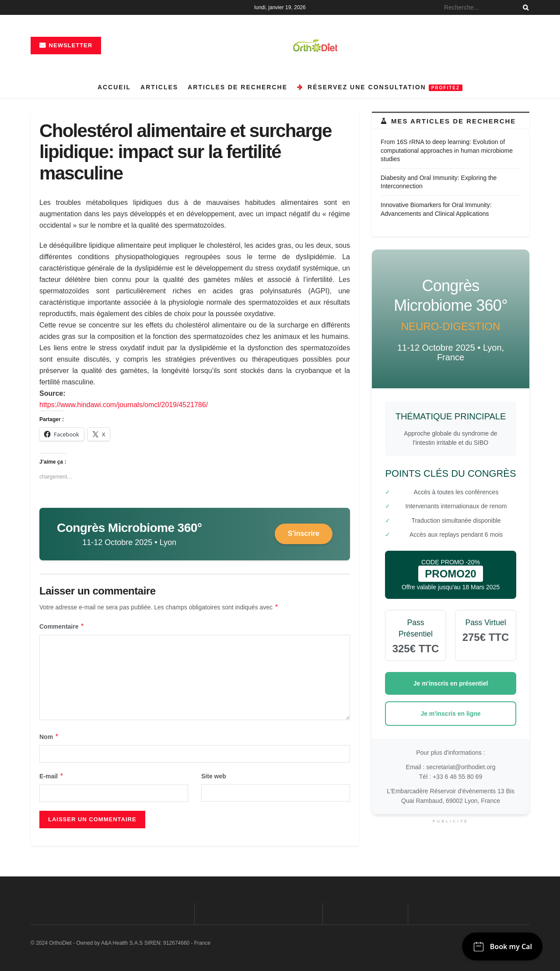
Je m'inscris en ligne (450, 714)
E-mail (52, 776)
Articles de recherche (238, 87)
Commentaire (62, 626)
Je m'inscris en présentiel (451, 683)
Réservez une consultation (380, 87)
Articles (159, 87)
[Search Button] (524, 7)
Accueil (114, 87)
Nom (49, 737)
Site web (214, 776)
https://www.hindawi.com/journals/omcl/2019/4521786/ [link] (124, 405)
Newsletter (66, 45)
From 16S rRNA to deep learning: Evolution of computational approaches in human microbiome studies (447, 150)
